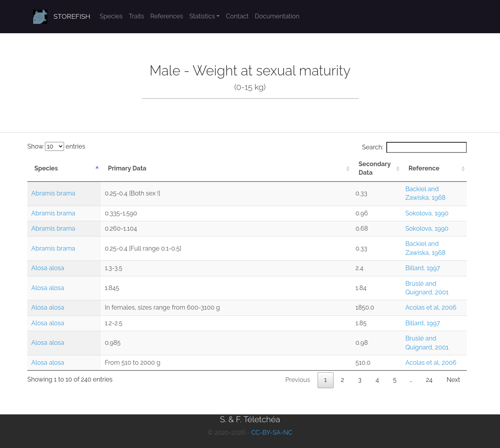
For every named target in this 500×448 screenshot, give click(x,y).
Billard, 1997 (423, 268)
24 (429, 380)
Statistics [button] (202, 16)
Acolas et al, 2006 (431, 307)
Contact (237, 16)
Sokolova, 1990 (427, 213)
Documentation (277, 16)
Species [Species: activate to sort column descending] (46, 168)
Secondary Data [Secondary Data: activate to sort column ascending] (375, 168)
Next (453, 380)
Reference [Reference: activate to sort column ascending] (424, 168)
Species (111, 16)
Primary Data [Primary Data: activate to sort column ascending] (127, 168)
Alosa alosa (48, 268)
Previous (297, 380)
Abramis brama (53, 193)
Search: (414, 147)
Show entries (56, 146)
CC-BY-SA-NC (272, 433)
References (167, 16)
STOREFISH (72, 16)
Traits (137, 16)
